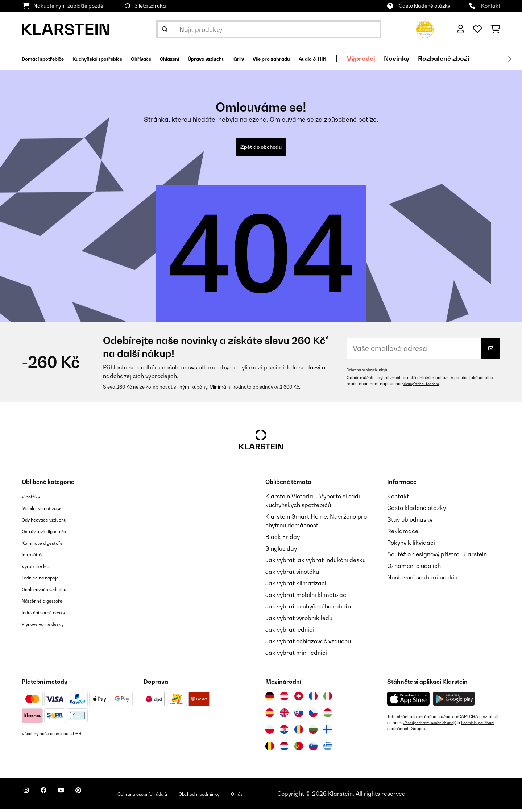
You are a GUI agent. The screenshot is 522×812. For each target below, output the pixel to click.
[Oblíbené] (477, 29)
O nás (292, 796)
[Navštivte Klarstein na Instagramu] (29, 798)
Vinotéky (34, 499)
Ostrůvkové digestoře (51, 534)
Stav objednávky (410, 522)
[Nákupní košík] (495, 29)
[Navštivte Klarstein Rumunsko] (299, 732)
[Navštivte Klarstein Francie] (313, 699)
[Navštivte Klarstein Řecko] (328, 749)
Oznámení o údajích (414, 569)
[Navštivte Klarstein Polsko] (270, 732)
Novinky (491, 58)
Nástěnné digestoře (49, 603)
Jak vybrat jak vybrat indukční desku (316, 563)
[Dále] (509, 59)
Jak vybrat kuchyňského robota (308, 609)
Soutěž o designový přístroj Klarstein (437, 557)
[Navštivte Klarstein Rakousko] (284, 699)
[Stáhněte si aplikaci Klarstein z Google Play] (454, 702)
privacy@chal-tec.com (424, 386)
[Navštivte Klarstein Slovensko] (299, 716)
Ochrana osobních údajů (371, 373)
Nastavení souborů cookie (422, 580)
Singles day (281, 551)
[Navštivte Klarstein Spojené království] (284, 716)
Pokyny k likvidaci (411, 545)
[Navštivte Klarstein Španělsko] (270, 716)
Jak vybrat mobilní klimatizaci (306, 598)
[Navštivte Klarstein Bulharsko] (313, 732)
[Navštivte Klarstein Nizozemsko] (284, 749)
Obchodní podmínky (246, 796)
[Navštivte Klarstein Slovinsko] (313, 749)
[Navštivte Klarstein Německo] (270, 699)
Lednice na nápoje (47, 580)
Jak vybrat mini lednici (296, 656)
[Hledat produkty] (269, 29)
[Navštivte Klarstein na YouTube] (75, 798)
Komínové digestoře (49, 545)
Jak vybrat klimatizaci (296, 586)
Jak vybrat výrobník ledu (299, 621)
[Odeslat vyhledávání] (165, 29)
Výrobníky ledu (42, 569)
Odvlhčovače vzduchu (51, 522)
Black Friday (283, 540)
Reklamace (403, 534)
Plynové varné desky (49, 627)
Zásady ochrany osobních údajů (435, 725)
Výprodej (455, 58)
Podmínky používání (407, 731)
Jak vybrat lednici (290, 632)
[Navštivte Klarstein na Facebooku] (52, 798)
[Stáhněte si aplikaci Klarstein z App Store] (409, 702)
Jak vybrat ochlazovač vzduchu (308, 644)
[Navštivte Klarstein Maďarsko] (328, 716)
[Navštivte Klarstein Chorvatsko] (284, 732)
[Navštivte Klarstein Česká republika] (313, 716)
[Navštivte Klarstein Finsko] (328, 732)
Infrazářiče (37, 557)
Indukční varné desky (50, 615)
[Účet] (461, 29)
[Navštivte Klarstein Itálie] (328, 699)
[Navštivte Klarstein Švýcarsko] (299, 699)
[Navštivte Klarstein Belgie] (270, 749)
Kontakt (491, 6)
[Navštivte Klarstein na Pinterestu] (99, 798)
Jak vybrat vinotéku (292, 574)
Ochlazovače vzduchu (51, 592)
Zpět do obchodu (261, 148)
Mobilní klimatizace (48, 511)
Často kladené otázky (425, 6)
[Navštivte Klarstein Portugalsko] (299, 749)
